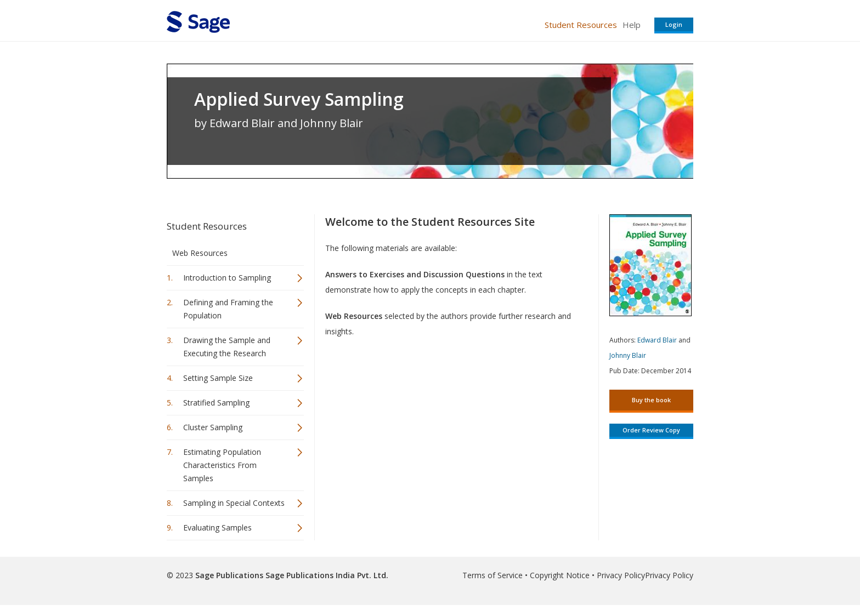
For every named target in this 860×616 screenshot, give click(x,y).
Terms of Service (493, 575)
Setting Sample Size (218, 378)
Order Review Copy (651, 430)
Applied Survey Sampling (299, 99)
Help (632, 25)
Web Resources (200, 253)
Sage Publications (229, 575)
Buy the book (651, 400)
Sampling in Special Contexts (234, 503)
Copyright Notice (560, 575)
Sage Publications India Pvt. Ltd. (326, 575)
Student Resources (581, 25)
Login (674, 24)
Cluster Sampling (213, 427)
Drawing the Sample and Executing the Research (227, 347)
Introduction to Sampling (227, 278)
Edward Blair (657, 340)
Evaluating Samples (217, 527)
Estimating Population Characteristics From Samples (222, 465)
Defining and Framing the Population (228, 309)
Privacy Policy (621, 575)
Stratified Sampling (216, 403)
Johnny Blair (628, 355)
